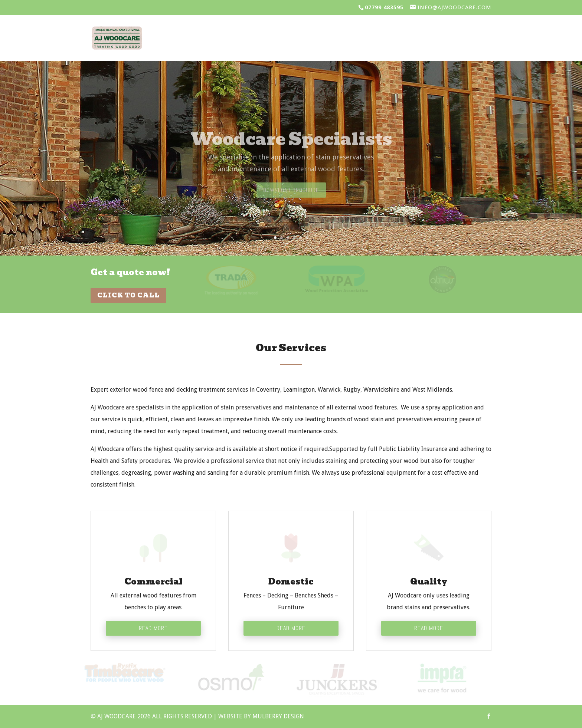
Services (248, 39)
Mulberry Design (278, 716)
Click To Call (128, 295)
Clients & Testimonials (335, 39)
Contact (471, 39)
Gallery (421, 39)
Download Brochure (291, 199)
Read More (153, 628)
